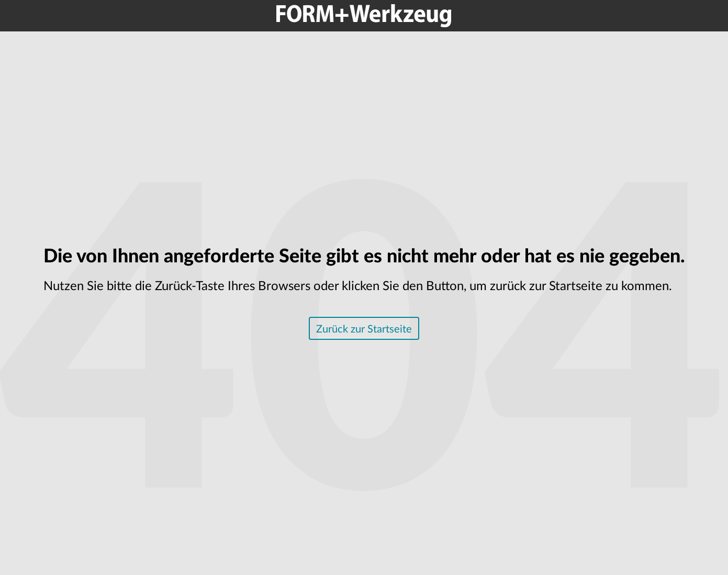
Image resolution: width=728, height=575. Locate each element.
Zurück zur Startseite (364, 329)
